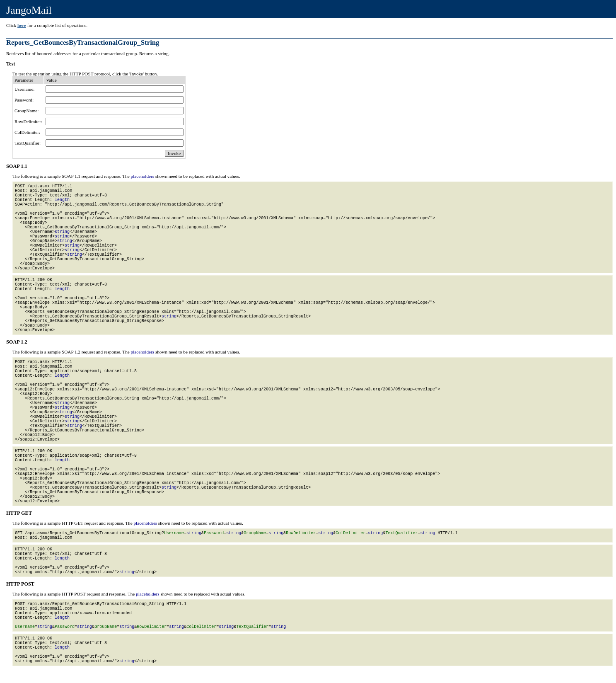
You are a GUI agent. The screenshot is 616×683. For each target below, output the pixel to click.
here (22, 25)
